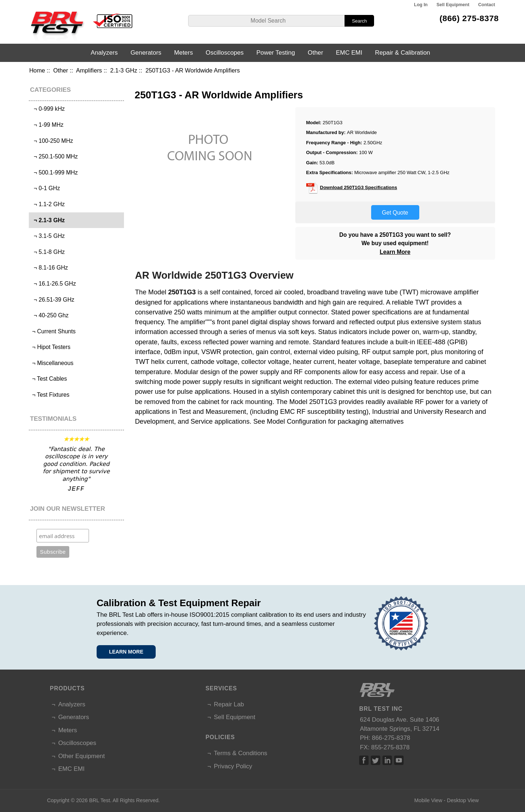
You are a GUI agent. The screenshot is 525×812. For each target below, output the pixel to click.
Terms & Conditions (241, 753)
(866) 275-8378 (469, 18)
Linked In (387, 760)
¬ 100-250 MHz (52, 141)
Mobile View (428, 800)
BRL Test (99, 800)
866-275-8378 (391, 738)
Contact (487, 5)
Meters (183, 53)
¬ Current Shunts (53, 331)
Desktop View (463, 800)
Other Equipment (82, 756)
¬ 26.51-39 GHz (52, 300)
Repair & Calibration (403, 53)
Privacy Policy (233, 766)
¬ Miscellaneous (52, 363)
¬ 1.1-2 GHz (48, 204)
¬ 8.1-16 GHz (49, 268)
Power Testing (276, 53)
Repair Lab (229, 704)
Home (37, 70)
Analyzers (104, 53)
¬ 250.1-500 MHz (54, 156)
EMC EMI (349, 53)
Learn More (395, 252)
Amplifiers (89, 70)
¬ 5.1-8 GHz (48, 252)
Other (61, 70)
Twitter (376, 760)
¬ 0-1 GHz (45, 188)
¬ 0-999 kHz (48, 109)
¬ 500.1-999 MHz (54, 172)
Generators (146, 53)
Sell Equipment (453, 5)
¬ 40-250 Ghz (50, 315)
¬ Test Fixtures (50, 395)
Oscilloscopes (225, 53)
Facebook (364, 760)
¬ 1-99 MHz (47, 125)
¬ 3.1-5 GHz (48, 236)
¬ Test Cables (49, 379)
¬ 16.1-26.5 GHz (53, 284)
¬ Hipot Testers (50, 347)
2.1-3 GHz (124, 70)
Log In (421, 5)
